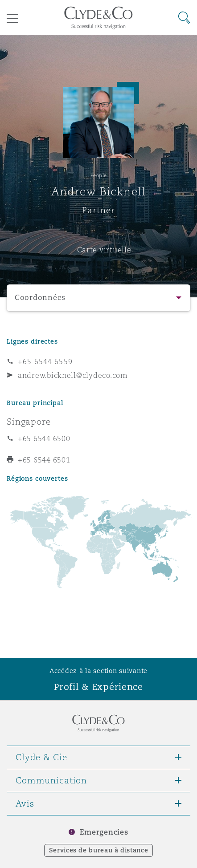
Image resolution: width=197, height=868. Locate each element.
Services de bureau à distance (99, 850)
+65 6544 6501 (44, 460)
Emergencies (104, 832)
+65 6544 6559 (45, 361)
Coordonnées (40, 298)
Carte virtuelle (104, 250)
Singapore (29, 422)
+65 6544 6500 (44, 438)
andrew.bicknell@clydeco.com (73, 375)
